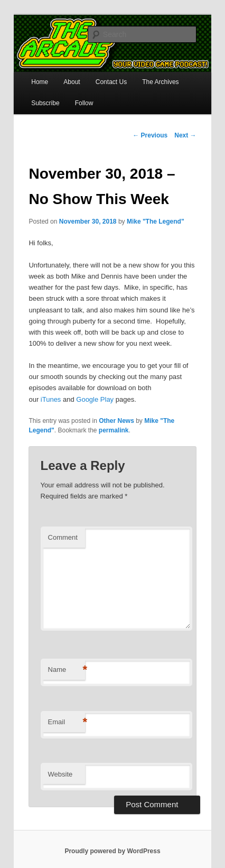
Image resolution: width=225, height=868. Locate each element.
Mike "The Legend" (156, 221)
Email (67, 722)
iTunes (51, 399)
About (72, 82)
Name (67, 670)
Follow (84, 103)
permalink (114, 430)
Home (40, 82)
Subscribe (45, 103)
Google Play (95, 399)
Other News (116, 421)
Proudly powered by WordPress (112, 851)
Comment (63, 537)
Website (60, 774)
